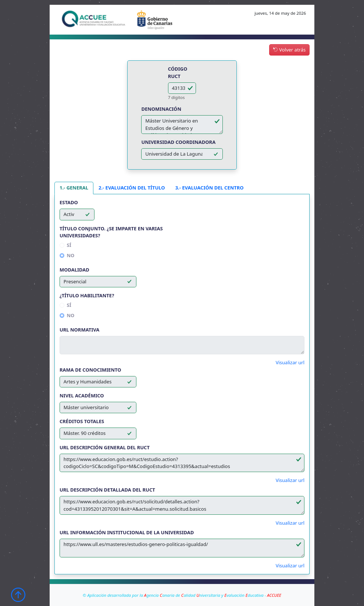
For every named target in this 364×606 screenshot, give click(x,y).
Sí (69, 245)
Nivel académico (82, 396)
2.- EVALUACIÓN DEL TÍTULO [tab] (132, 188)
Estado (69, 202)
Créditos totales (82, 421)
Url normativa (79, 330)
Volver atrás (289, 50)
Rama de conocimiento (90, 370)
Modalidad (74, 270)
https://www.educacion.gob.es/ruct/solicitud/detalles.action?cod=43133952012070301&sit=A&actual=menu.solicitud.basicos (182, 505)
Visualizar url (290, 362)
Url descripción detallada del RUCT (107, 490)
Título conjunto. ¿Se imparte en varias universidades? (111, 232)
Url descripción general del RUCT (105, 447)
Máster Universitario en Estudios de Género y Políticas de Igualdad (182, 125)
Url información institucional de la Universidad (127, 532)
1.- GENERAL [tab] (74, 188)
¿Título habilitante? (87, 295)
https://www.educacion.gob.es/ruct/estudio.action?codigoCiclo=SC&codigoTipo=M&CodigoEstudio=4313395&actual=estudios (182, 463)
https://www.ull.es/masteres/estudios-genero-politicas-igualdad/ (182, 548)
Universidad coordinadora (178, 142)
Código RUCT (178, 72)
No (71, 255)
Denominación (161, 109)
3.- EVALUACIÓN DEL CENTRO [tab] (210, 188)
